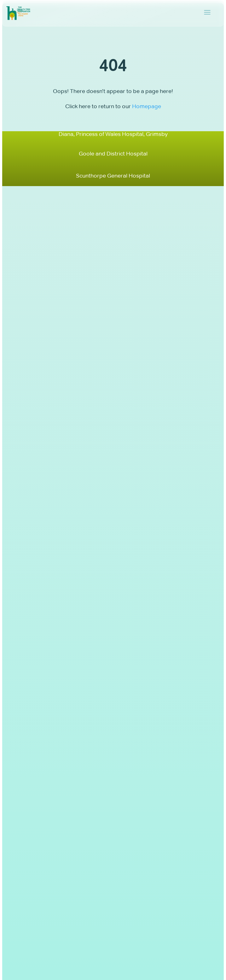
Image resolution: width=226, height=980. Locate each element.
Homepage (147, 106)
